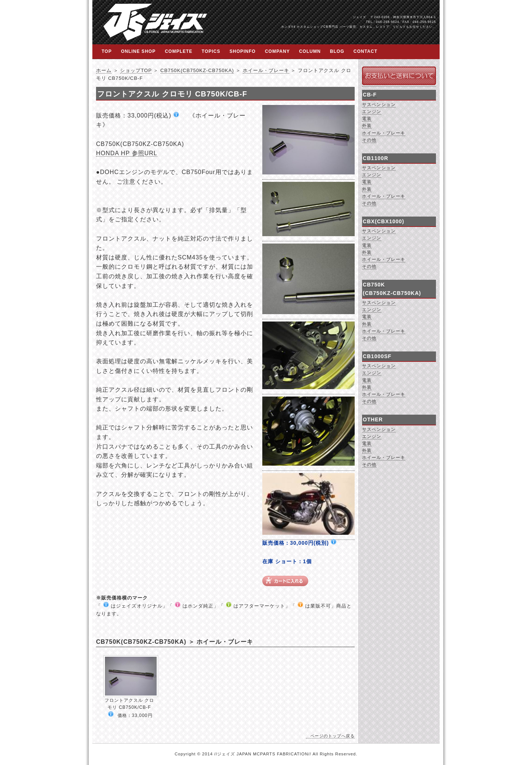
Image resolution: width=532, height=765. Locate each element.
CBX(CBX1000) (383, 221)
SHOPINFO (243, 51)
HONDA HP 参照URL (127, 153)
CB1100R (376, 158)
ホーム (104, 70)
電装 (367, 119)
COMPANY (277, 51)
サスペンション (379, 105)
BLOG (337, 51)
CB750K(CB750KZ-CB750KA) (197, 70)
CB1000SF (377, 356)
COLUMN (310, 51)
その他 (369, 140)
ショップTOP (136, 70)
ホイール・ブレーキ (266, 70)
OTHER (373, 419)
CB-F (370, 95)
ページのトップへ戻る (332, 736)
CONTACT (366, 51)
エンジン (372, 112)
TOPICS (211, 51)
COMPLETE (179, 51)
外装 (367, 126)
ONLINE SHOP (138, 51)
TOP (107, 51)
